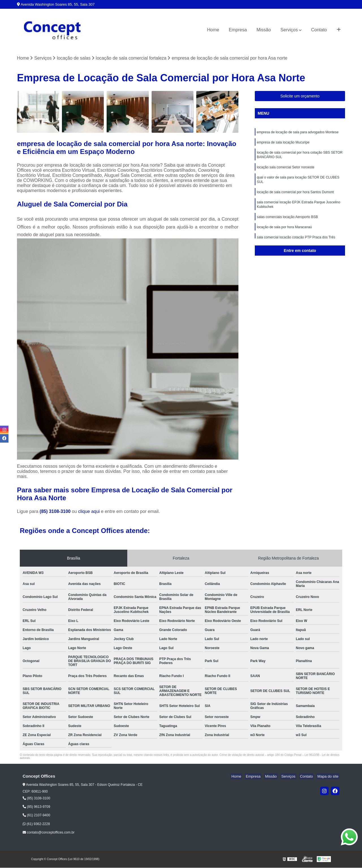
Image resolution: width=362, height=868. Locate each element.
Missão (264, 30)
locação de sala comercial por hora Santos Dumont (295, 197)
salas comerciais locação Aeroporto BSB (287, 223)
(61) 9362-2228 (36, 824)
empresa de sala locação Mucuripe (283, 144)
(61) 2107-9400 (36, 816)
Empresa (238, 30)
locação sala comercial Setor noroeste (285, 170)
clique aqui (89, 512)
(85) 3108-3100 (56, 512)
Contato (319, 30)
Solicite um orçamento (300, 97)
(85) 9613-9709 (36, 807)
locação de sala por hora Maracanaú (284, 234)
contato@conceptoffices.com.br (49, 833)
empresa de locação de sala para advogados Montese (298, 133)
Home (213, 30)
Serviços (289, 30)
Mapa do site (329, 777)
